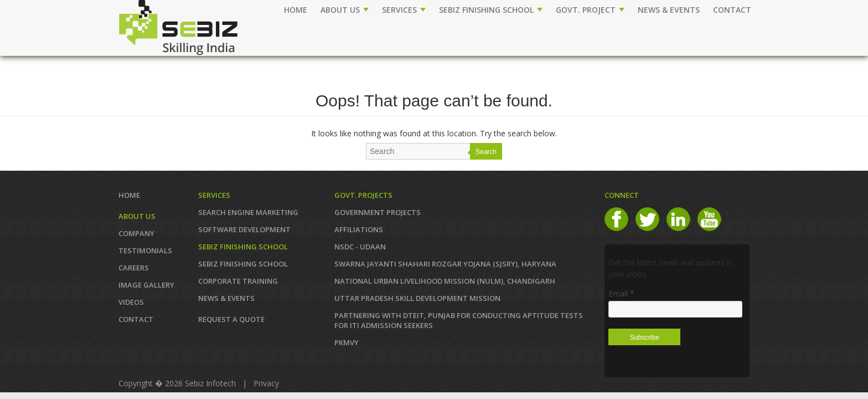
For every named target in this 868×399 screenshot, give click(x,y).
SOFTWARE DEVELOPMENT (244, 229)
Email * (621, 293)
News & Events (226, 298)
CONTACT (732, 10)
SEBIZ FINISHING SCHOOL (491, 10)
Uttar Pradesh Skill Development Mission (417, 298)
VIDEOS (131, 302)
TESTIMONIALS (145, 250)
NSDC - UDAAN (360, 247)
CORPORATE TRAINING (238, 281)
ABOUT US (345, 10)
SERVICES (404, 10)
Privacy (266, 383)
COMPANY (136, 233)
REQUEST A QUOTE (231, 319)
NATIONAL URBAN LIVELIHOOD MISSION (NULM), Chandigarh (445, 281)
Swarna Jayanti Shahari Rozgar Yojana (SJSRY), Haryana (445, 264)
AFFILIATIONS (359, 229)
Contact (136, 319)
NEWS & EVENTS (669, 10)
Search (486, 152)
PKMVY (347, 342)
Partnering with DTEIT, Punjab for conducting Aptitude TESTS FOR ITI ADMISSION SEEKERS (459, 320)
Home (296, 10)
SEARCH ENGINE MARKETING (248, 212)
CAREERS (134, 268)
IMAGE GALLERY (146, 285)
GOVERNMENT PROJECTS (378, 212)
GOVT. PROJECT (590, 10)
